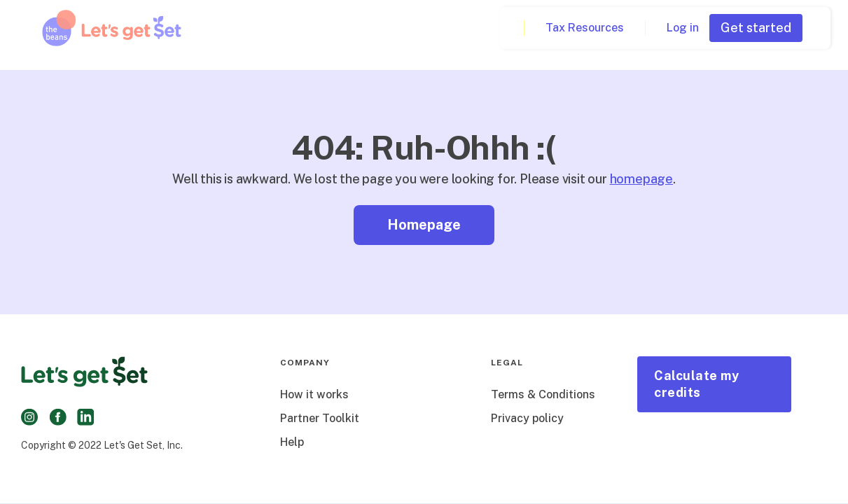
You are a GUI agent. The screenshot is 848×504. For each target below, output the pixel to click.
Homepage (424, 225)
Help (292, 442)
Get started (756, 28)
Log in (683, 28)
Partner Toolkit (320, 418)
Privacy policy (527, 418)
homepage (641, 179)
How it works (314, 394)
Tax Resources (585, 28)
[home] (112, 28)
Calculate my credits (696, 384)
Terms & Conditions (543, 394)
